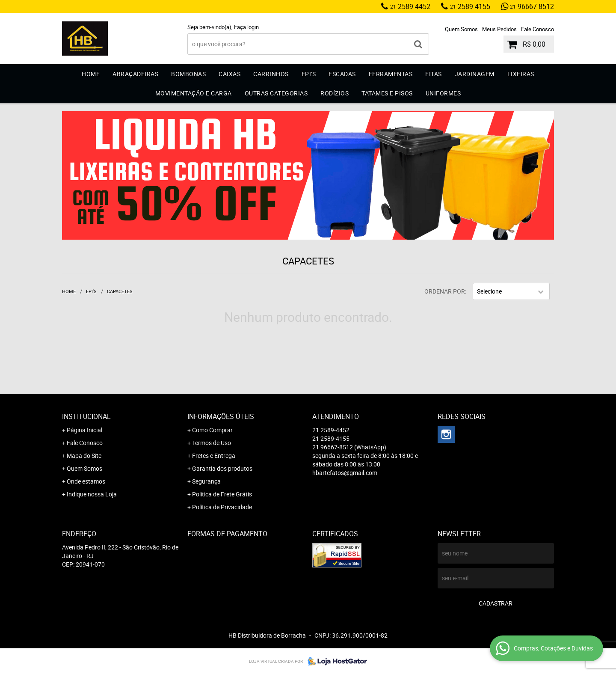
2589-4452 (410, 6)
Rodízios (335, 93)
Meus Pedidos (499, 29)
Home (91, 74)
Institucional (86, 416)
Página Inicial (84, 430)
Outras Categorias (276, 93)
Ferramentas (391, 74)
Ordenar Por (445, 291)
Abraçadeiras (135, 74)
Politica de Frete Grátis (222, 494)
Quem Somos (461, 29)
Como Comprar (212, 430)
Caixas (230, 74)
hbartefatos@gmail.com (345, 473)
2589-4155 (470, 6)
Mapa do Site (84, 456)
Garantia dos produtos (222, 468)
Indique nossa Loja (92, 494)
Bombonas (188, 74)
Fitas (434, 74)
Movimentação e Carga (194, 93)
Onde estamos (86, 481)
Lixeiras (521, 74)
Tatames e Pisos (387, 93)
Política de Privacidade (222, 507)
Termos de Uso (212, 443)
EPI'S (309, 74)
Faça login (246, 27)
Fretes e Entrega (214, 456)
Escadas (342, 74)
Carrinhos (271, 74)
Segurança (206, 481)
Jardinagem (475, 74)
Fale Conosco (538, 29)
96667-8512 (532, 6)
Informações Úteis (221, 416)
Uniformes (443, 93)
